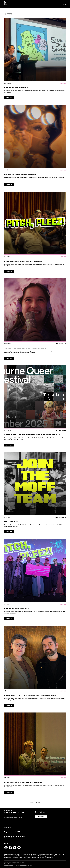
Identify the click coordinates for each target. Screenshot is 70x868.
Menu (64, 5)
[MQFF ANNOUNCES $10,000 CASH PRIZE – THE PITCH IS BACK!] (35, 223)
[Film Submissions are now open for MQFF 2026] (35, 136)
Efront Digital (30, 866)
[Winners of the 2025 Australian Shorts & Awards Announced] (35, 310)
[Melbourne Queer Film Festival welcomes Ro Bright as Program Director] (35, 657)
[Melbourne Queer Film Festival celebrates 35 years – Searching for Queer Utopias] (35, 397)
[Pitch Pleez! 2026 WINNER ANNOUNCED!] (35, 50)
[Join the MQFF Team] (35, 484)
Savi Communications (21, 866)
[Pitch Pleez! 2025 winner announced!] (35, 570)
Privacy (6, 864)
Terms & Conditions (12, 864)
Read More (9, 98)
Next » (38, 802)
